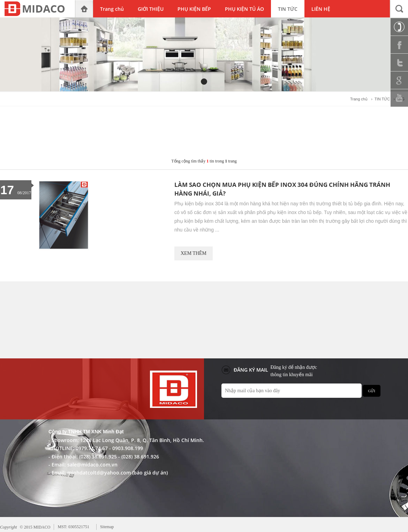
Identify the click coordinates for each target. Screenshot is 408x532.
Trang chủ (359, 99)
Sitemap (107, 527)
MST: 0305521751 (73, 527)
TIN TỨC (382, 99)
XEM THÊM (194, 253)
